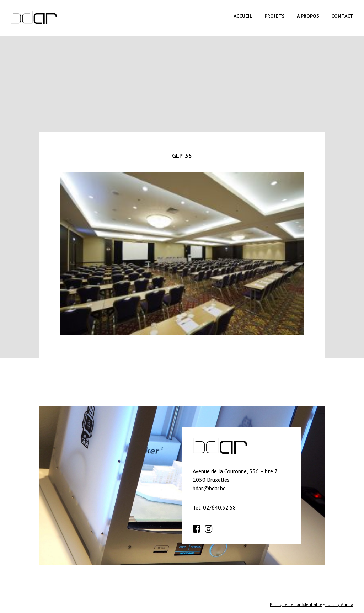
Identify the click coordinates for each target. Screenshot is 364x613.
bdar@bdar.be (209, 488)
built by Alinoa (339, 604)
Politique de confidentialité (296, 604)
